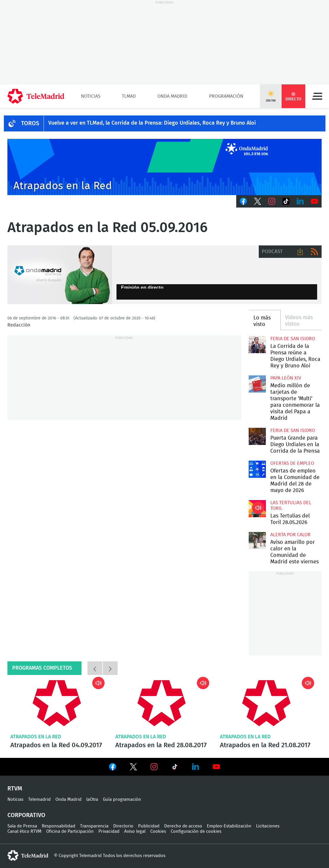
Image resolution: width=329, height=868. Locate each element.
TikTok (286, 201)
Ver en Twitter (133, 768)
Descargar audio (300, 252)
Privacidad (109, 831)
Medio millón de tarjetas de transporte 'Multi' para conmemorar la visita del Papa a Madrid (257, 384)
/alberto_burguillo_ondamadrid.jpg (60, 275)
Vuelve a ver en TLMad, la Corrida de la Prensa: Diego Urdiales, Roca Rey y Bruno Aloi (152, 123)
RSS (314, 252)
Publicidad (149, 826)
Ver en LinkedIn (196, 767)
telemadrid (28, 856)
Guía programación (122, 799)
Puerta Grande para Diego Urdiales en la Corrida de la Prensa (257, 436)
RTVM (15, 789)
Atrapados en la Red (36, 737)
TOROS (30, 123)
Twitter (258, 201)
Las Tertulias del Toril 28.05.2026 (257, 509)
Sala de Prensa (22, 826)
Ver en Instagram (154, 767)
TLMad (129, 96)
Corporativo (26, 815)
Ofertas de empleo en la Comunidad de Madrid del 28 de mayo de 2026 (257, 469)
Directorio (123, 826)
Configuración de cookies (196, 831)
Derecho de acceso (183, 826)
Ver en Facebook (113, 768)
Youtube (314, 201)
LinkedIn (300, 201)
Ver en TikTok (175, 768)
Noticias (91, 96)
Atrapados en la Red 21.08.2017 (266, 703)
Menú (317, 96)
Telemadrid (39, 799)
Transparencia (94, 826)
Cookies (158, 831)
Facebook (243, 201)
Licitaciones (268, 826)
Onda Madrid (172, 96)
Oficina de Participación (70, 831)
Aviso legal (135, 831)
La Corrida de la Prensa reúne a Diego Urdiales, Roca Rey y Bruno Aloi (257, 345)
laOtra (92, 799)
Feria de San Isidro (293, 339)
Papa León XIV (286, 378)
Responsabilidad (59, 826)
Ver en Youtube (216, 767)
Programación (226, 96)
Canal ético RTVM (24, 831)
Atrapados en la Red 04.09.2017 (57, 703)
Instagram (272, 201)
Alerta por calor (290, 535)
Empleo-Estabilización (229, 826)
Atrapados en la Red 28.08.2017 (162, 703)
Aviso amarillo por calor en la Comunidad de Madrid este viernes (257, 541)
